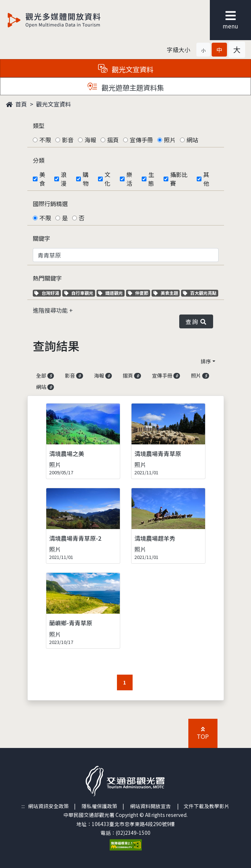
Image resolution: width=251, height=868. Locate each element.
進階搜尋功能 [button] (51, 310)
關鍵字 (42, 238)
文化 (107, 179)
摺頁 (113, 140)
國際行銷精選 (50, 204)
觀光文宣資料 (54, 104)
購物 (86, 179)
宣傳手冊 (141, 140)
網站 (192, 140)
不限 (45, 140)
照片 (170, 140)
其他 (206, 179)
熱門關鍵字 (47, 278)
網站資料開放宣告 (150, 806)
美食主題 (167, 293)
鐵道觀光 (111, 293)
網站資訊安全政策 (48, 806)
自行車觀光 (79, 293)
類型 (39, 126)
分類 (39, 160)
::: (23, 806)
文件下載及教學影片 (207, 806)
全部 (45, 375)
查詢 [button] (196, 321)
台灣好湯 (48, 293)
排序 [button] (206, 361)
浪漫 (64, 179)
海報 (90, 140)
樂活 (129, 179)
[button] (203, 50)
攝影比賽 (179, 179)
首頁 (16, 104)
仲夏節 (139, 293)
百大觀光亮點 (200, 293)
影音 (68, 140)
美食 (42, 179)
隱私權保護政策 (99, 806)
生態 (151, 179)
